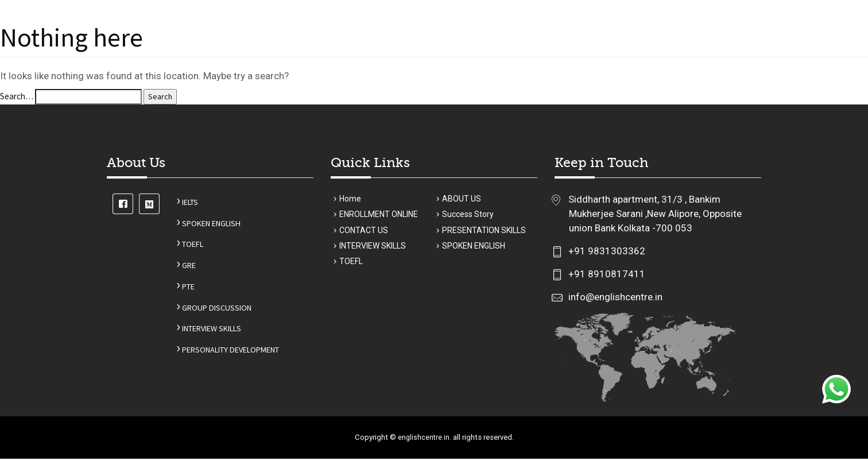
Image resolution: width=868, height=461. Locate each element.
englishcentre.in (422, 440)
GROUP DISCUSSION (206, 313)
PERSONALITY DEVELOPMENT (225, 356)
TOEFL (181, 248)
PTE (176, 291)
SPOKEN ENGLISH (201, 226)
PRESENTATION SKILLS (484, 236)
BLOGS (670, 48)
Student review (608, 48)
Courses (379, 48)
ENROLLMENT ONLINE (379, 219)
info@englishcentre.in (614, 300)
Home (284, 48)
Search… (18, 98)
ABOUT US (328, 48)
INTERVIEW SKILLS (203, 334)
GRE (176, 270)
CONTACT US (721, 48)
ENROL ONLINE (452, 48)
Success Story (527, 48)
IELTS (178, 205)
